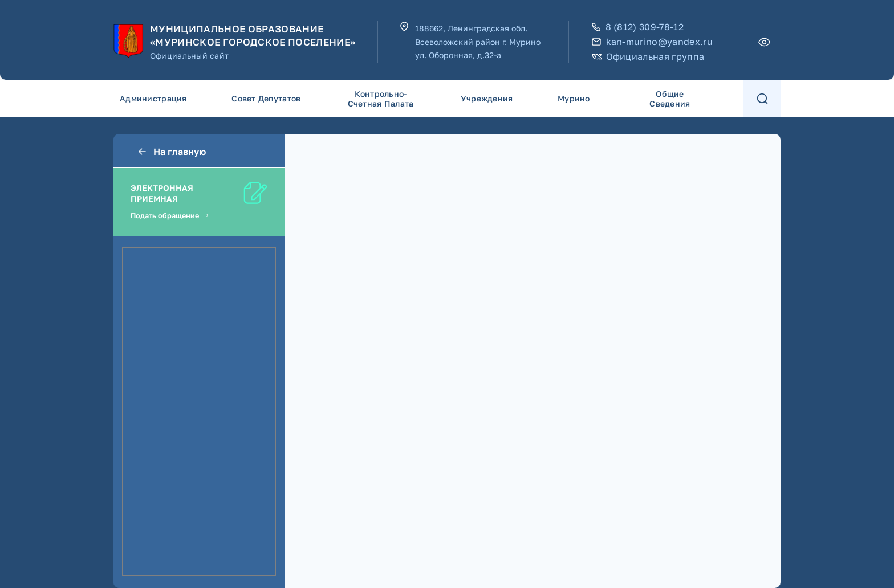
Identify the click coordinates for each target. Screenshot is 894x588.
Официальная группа (648, 57)
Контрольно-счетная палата (381, 99)
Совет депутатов (266, 98)
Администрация (153, 98)
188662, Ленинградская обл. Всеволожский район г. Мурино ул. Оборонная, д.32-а (478, 42)
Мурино (574, 98)
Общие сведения (670, 99)
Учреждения (487, 98)
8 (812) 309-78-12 (638, 27)
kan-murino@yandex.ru (652, 42)
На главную (171, 152)
